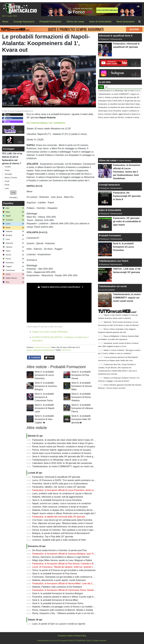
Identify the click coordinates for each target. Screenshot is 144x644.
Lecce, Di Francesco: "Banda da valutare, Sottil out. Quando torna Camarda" (70, 567)
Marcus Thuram (11, 178)
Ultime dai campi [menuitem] (75, 22)
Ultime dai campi (108, 160)
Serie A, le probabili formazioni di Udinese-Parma (82, 408)
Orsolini (8, 167)
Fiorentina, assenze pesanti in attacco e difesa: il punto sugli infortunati (67, 597)
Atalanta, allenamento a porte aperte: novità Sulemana (59, 580)
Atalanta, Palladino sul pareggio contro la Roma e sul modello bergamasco (69, 607)
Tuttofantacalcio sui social (113, 286)
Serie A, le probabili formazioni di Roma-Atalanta (81, 397)
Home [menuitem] (5, 22)
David (7, 185)
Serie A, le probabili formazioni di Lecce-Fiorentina (45, 375)
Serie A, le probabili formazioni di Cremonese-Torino (44, 397)
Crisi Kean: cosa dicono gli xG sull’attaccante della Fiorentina (62, 520)
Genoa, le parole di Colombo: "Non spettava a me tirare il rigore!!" (64, 530)
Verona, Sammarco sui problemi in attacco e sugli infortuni (61, 557)
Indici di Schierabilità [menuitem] (100, 22)
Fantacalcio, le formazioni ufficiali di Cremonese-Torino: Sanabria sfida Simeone (71, 590)
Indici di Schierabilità (110, 210)
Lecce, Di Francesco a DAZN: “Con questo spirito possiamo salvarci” (66, 480)
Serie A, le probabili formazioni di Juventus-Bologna (46, 386)
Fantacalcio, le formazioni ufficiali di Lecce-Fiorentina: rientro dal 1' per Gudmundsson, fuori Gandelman (83, 490)
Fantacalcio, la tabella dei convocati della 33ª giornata (59, 517)
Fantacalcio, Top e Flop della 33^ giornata (53, 537)
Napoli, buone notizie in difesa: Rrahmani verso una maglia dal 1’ (64, 513)
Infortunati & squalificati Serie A (116, 36)
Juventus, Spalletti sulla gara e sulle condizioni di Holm (59, 540)
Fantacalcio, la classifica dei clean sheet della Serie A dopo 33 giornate (67, 440)
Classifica (8, 203)
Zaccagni (8, 174)
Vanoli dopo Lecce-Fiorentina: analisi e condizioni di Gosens (62, 453)
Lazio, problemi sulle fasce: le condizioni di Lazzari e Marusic (62, 493)
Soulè (7, 181)
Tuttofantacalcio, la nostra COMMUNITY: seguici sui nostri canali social (67, 466)
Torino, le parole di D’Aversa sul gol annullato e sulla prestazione (64, 570)
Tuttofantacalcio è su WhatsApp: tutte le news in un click (60, 460)
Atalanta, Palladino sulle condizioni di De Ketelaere (57, 587)
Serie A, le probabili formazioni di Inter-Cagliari (44, 419)
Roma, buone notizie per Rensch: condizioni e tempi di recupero (64, 447)
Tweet (49, 358)
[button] (13, 193)
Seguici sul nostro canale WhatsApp (50, 332)
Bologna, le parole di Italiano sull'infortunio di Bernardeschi (61, 533)
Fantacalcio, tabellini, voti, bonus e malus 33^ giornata (59, 487)
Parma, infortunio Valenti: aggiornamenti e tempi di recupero (62, 450)
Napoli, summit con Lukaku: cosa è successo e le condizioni (62, 503)
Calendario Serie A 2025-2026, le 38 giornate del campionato (62, 463)
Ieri (106, 87)
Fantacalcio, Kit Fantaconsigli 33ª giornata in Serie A (127, 196)
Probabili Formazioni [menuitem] (50, 22)
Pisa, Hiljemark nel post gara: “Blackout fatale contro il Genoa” (63, 523)
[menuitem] (140, 22)
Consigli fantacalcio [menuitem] (24, 22)
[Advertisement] (120, 139)
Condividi (34, 358)
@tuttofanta (66, 350)
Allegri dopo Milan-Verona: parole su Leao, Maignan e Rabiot (62, 560)
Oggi (101, 87)
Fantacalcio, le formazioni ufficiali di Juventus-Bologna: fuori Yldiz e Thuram (69, 554)
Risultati (13, 197)
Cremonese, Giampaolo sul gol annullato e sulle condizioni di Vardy (65, 577)
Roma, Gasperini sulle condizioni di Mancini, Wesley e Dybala (63, 610)
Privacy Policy (80, 636)
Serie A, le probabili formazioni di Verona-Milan (82, 386)
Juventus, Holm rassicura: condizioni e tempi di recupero (60, 507)
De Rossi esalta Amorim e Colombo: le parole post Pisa (59, 550)
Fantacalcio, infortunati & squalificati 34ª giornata (56, 477)
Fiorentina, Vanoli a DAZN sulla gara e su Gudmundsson (60, 484)
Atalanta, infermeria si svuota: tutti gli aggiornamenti (58, 497)
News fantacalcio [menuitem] (125, 22)
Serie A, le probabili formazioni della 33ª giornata (81, 419)
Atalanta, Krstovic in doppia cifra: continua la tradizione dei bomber (65, 510)
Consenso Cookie (65, 636)
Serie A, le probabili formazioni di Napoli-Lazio (45, 408)
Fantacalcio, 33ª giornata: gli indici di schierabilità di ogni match (127, 221)
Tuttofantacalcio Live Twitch (114, 261)
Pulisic (7, 170)
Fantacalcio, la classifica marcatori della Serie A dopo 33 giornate (64, 443)
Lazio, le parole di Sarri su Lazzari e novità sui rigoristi (59, 624)
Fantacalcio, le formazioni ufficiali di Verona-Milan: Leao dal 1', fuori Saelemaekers (73, 583)
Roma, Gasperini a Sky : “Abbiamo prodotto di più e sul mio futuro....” (66, 613)
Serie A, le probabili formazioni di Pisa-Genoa (81, 375)
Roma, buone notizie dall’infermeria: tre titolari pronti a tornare (63, 527)
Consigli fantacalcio (109, 185)
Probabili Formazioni (42, 347)
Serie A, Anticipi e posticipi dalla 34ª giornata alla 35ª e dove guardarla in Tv (69, 457)
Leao (7, 188)
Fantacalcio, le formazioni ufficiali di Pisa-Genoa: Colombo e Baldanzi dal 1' (69, 564)
